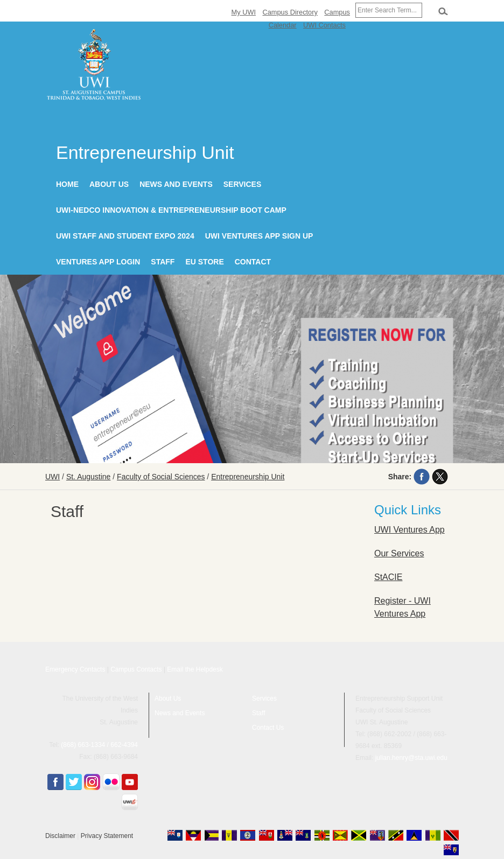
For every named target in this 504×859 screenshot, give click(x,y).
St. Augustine (89, 477)
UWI (52, 477)
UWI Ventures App (409, 530)
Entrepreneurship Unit (248, 477)
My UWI (244, 12)
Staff (163, 262)
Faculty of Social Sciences (161, 477)
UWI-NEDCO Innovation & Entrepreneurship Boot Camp (171, 210)
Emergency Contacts (75, 669)
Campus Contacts (136, 669)
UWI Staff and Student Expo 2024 (125, 236)
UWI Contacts (324, 25)
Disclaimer (60, 836)
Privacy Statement (107, 836)
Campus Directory (290, 12)
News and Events (176, 184)
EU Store (204, 262)
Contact (253, 262)
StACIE (388, 577)
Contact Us (268, 728)
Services (243, 184)
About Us (109, 184)
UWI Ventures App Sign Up (259, 236)
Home (67, 184)
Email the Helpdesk (195, 669)
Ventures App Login (98, 262)
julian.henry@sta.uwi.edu (411, 758)
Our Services (399, 553)
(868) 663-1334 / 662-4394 (99, 745)
